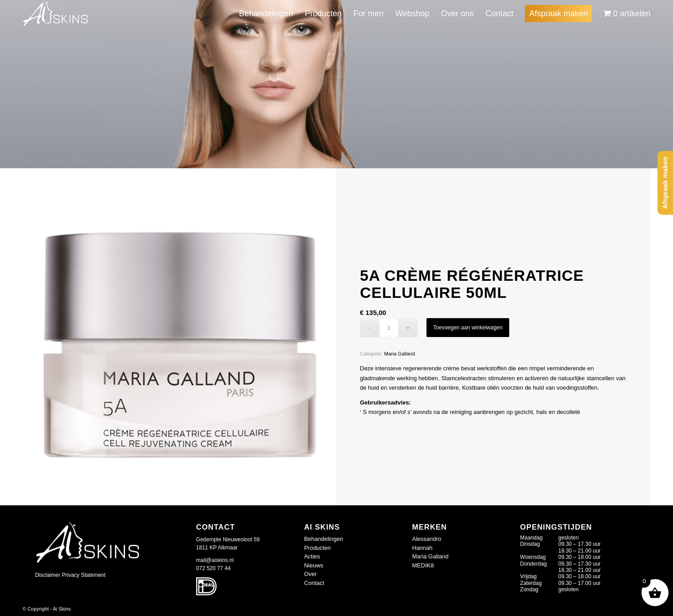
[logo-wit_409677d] (56, 13)
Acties (312, 556)
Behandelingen (324, 539)
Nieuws (314, 565)
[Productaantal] (389, 328)
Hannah (422, 548)
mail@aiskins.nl (215, 560)
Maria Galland (399, 354)
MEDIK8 (423, 565)
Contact (314, 583)
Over (310, 574)
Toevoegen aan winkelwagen (468, 328)
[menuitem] (266, 13)
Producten (317, 548)
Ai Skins (62, 609)
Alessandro (427, 539)
